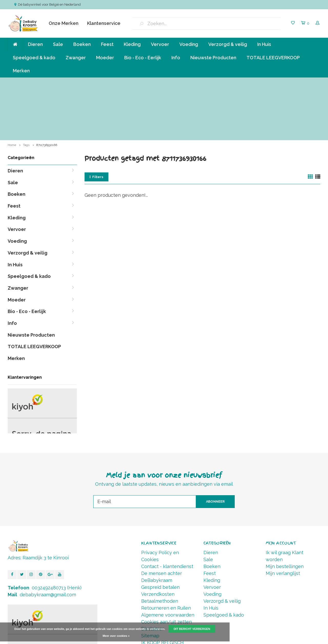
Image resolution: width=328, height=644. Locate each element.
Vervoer (160, 44)
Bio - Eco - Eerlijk (143, 58)
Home (12, 93)
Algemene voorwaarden (168, 563)
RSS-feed (152, 597)
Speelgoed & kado (34, 58)
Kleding (132, 44)
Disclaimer (153, 576)
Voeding (189, 44)
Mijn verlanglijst (283, 521)
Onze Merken (64, 23)
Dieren (35, 44)
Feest (107, 44)
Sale (58, 44)
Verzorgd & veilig (228, 44)
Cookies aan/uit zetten (166, 569)
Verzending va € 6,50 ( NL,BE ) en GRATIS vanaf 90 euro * (56, 82)
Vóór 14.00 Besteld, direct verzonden (285, 82)
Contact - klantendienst (167, 514)
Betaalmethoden (160, 549)
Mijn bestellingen (285, 514)
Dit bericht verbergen (192, 629)
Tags (26, 93)
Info (176, 58)
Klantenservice (104, 23)
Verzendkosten (158, 542)
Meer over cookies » (116, 636)
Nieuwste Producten (213, 58)
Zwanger (76, 58)
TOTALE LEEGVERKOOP (273, 58)
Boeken (82, 44)
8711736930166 (47, 93)
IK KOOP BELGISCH (162, 590)
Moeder (105, 58)
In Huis (264, 44)
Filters (96, 124)
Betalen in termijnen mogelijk (214, 82)
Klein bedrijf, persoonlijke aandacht (145, 82)
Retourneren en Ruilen (166, 556)
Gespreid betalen (160, 535)
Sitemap (150, 583)
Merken (21, 71)
